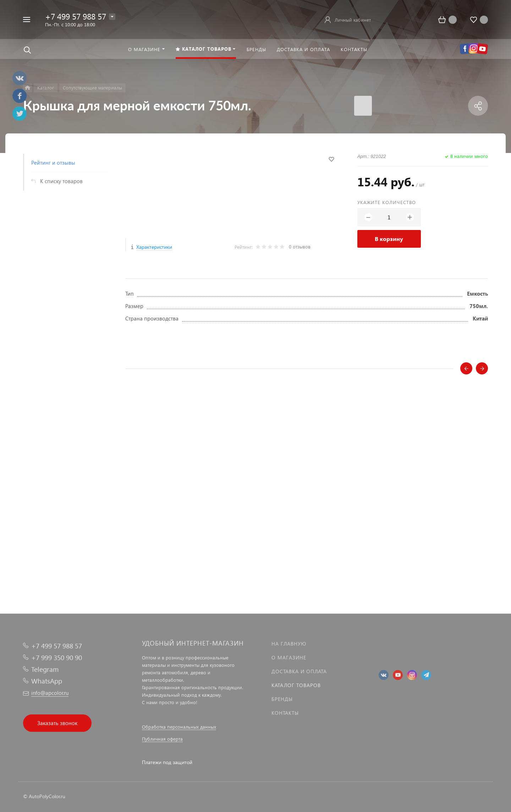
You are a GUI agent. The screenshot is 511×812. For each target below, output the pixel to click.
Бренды (282, 699)
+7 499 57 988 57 (76, 16)
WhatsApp (47, 681)
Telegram (45, 669)
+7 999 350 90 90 (57, 657)
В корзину (389, 239)
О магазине (289, 657)
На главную (289, 644)
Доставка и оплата (299, 671)
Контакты (285, 713)
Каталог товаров (296, 685)
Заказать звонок (57, 723)
